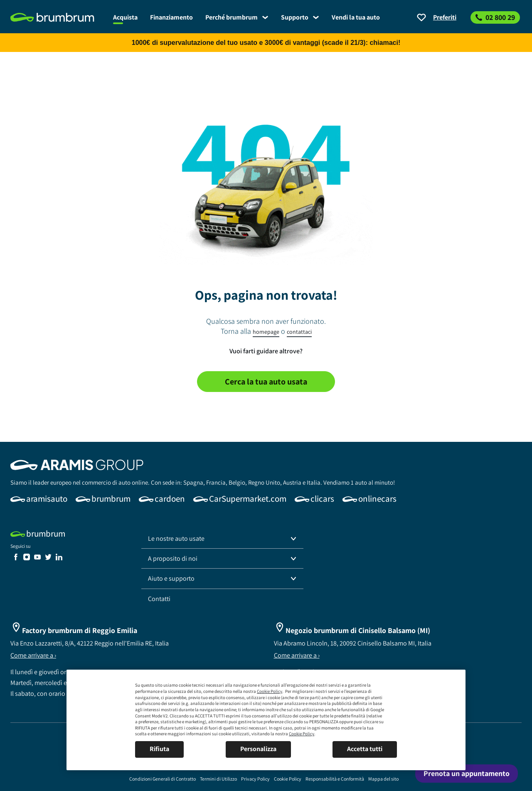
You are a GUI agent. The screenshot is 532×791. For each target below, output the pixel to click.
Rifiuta (159, 749)
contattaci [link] (299, 332)
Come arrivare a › (33, 655)
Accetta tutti (365, 749)
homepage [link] (266, 332)
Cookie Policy (270, 691)
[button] (222, 539)
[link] (59, 17)
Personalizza (258, 749)
